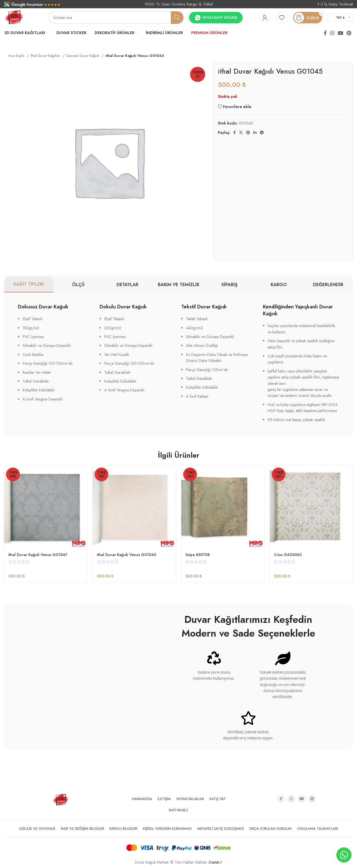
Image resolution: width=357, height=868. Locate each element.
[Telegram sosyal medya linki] (262, 132)
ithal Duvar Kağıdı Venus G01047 (38, 555)
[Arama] (116, 18)
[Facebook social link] (325, 33)
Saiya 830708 (197, 555)
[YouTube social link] (340, 33)
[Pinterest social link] (349, 33)
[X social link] (241, 132)
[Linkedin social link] (255, 132)
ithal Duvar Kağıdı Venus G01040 (127, 555)
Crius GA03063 (288, 555)
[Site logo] (14, 17)
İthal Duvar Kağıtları (46, 56)
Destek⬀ (216, 862)
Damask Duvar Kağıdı (83, 56)
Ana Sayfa (17, 56)
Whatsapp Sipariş (216, 18)
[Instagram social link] (332, 33)
